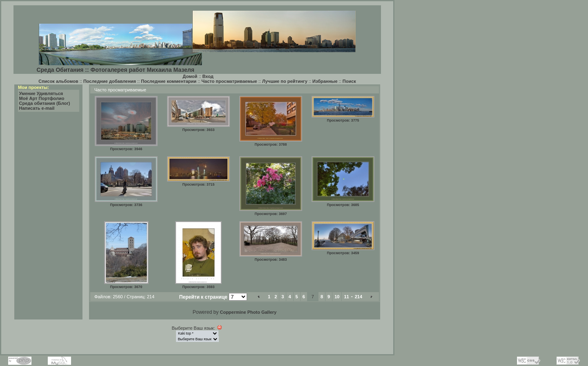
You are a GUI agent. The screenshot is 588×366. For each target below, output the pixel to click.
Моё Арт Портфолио (42, 98)
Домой (190, 76)
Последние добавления (110, 81)
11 (346, 297)
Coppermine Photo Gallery (248, 312)
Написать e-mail (37, 108)
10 (337, 297)
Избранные (325, 81)
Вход (208, 76)
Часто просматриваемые (229, 81)
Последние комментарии (169, 81)
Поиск (349, 81)
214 (359, 297)
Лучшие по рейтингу (285, 81)
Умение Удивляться (41, 93)
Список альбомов (58, 81)
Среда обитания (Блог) (45, 103)
